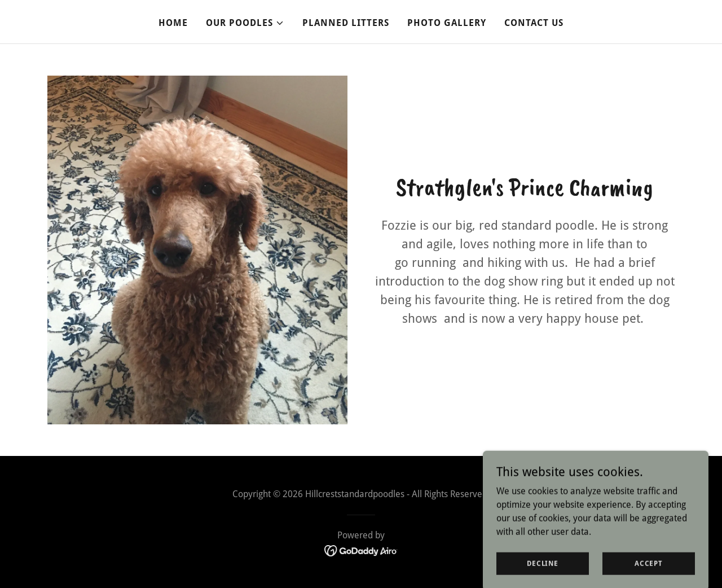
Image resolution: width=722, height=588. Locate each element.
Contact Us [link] (534, 23)
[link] (361, 550)
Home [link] (173, 23)
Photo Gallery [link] (447, 23)
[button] (245, 23)
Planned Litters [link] (346, 23)
